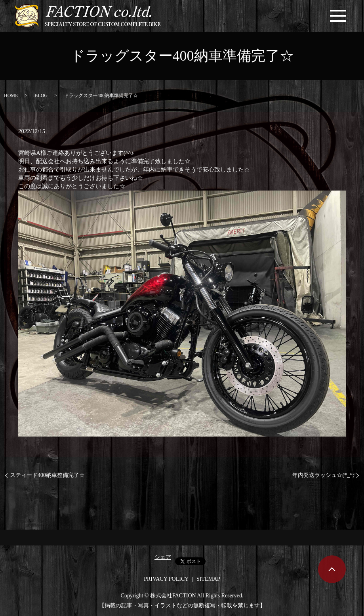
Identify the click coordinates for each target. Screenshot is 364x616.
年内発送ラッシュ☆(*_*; (323, 475)
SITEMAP (208, 579)
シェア (163, 557)
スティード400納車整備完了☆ (47, 475)
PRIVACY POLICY (166, 579)
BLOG (41, 95)
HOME (11, 95)
